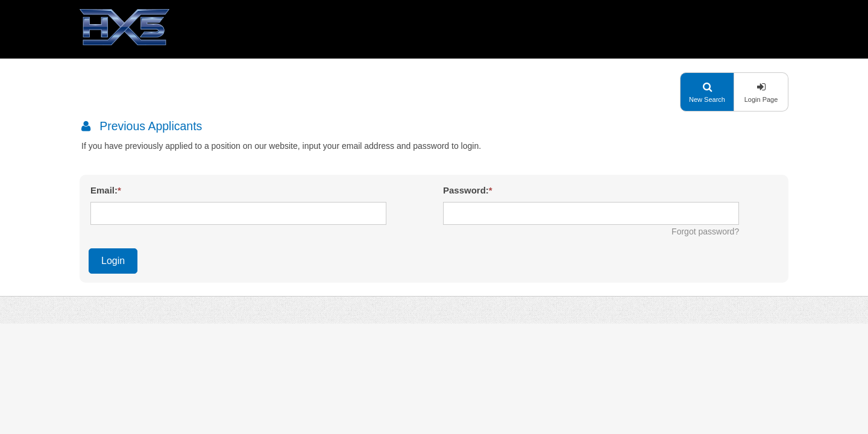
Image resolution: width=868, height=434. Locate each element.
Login (113, 261)
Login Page (761, 99)
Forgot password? (705, 231)
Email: (104, 190)
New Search (707, 99)
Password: (466, 190)
